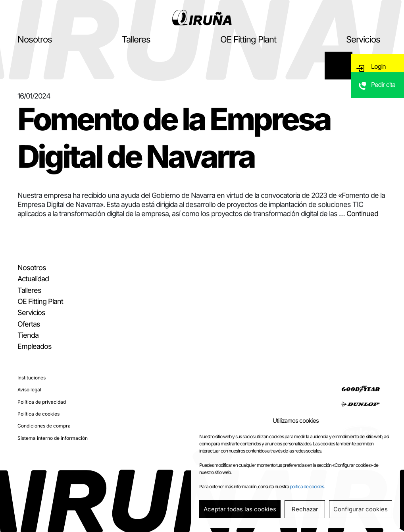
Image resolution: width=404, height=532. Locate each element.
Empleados (35, 346)
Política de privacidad (42, 402)
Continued (362, 214)
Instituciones (32, 378)
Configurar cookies (361, 509)
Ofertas (29, 324)
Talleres (136, 39)
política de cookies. (307, 487)
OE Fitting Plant (248, 39)
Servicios (363, 39)
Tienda (28, 335)
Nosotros (35, 39)
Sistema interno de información (53, 438)
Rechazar (305, 509)
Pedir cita (384, 93)
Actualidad (33, 279)
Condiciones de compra (44, 426)
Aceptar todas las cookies (240, 509)
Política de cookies (38, 414)
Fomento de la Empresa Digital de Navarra (174, 138)
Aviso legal (29, 390)
